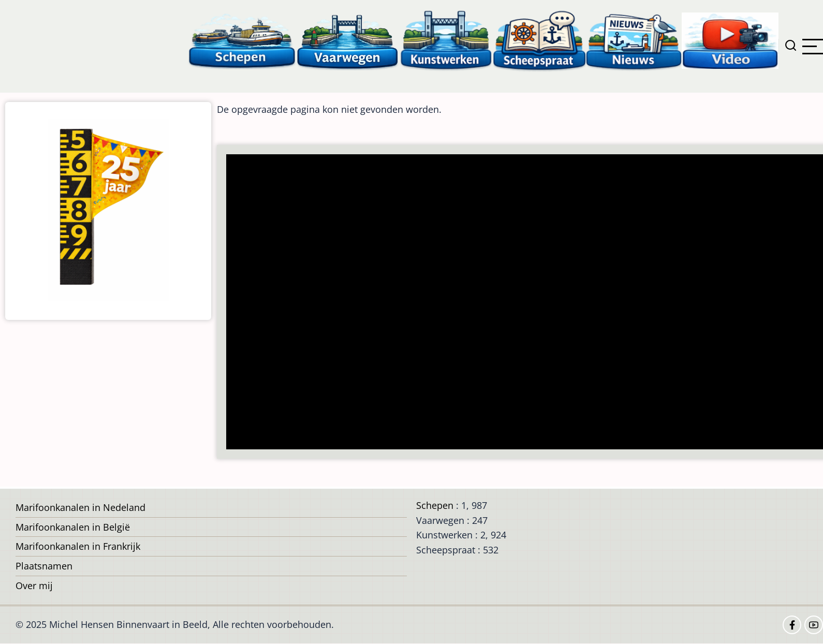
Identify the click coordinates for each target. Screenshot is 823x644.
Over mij (34, 586)
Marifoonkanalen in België (73, 527)
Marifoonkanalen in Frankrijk (78, 546)
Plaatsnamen (44, 566)
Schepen (435, 505)
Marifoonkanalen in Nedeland (80, 507)
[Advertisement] (524, 303)
